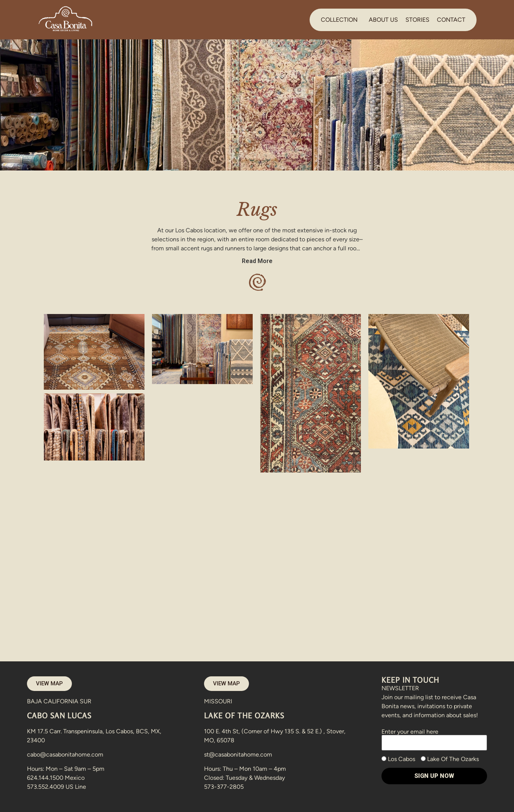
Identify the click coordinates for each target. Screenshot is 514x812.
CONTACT (451, 20)
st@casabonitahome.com (238, 754)
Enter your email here (434, 737)
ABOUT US (383, 20)
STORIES (417, 20)
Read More (257, 261)
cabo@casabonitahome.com (65, 754)
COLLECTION (339, 20)
